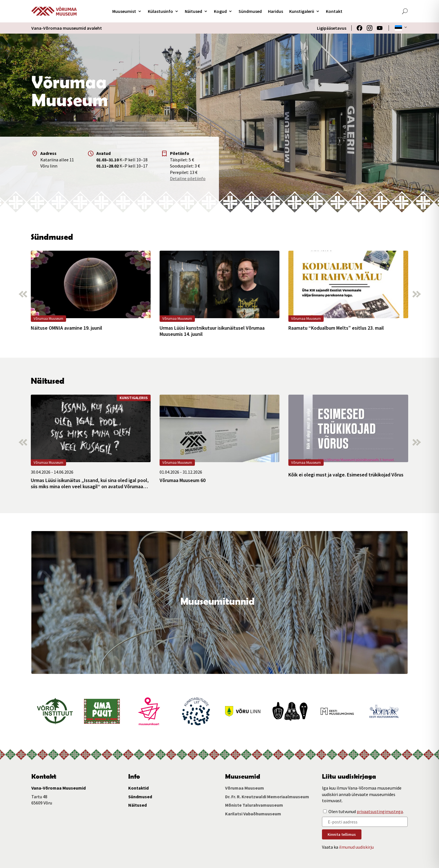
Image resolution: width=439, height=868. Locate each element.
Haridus (275, 11)
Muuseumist (124, 11)
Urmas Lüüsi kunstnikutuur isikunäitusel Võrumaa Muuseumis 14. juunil (212, 331)
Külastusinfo (160, 11)
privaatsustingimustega (380, 811)
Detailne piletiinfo (188, 178)
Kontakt (334, 11)
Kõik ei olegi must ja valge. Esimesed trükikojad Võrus (346, 475)
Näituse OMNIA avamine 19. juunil (66, 328)
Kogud (220, 11)
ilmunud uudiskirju (356, 847)
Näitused (193, 11)
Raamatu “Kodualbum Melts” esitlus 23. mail (336, 328)
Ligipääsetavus (332, 28)
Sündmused (250, 11)
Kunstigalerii (302, 11)
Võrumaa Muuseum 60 (183, 480)
